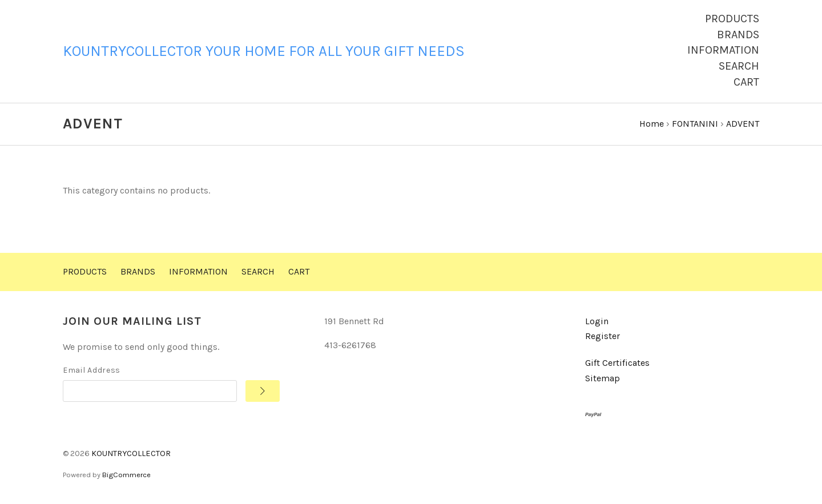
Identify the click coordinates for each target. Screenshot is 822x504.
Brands (738, 35)
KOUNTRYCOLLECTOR (131, 453)
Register (603, 336)
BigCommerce (126, 475)
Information (723, 50)
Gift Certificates (617, 363)
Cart (746, 82)
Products (732, 19)
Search (739, 66)
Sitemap (603, 378)
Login (597, 321)
